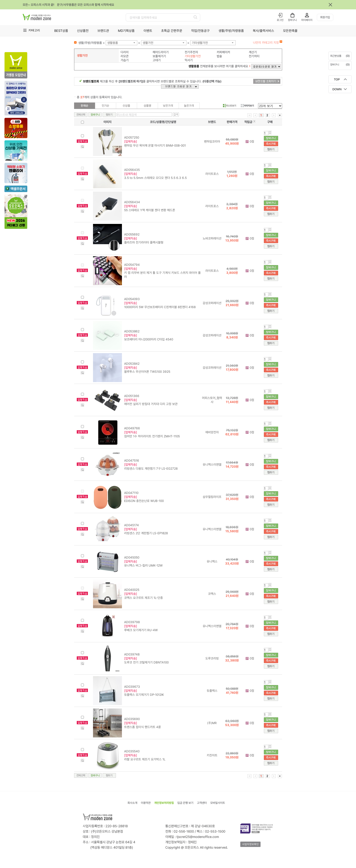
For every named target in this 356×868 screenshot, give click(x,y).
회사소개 (132, 803)
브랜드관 (103, 31)
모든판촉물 (290, 31)
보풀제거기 (159, 56)
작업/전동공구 (200, 31)
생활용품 (113, 43)
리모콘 (125, 56)
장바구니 (292, 20)
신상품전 (83, 31)
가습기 (125, 60)
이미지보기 (247, 106)
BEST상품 (61, 31)
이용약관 (146, 803)
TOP (337, 79)
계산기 (253, 52)
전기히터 (254, 56)
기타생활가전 (200, 43)
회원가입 (325, 17)
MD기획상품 (126, 31)
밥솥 (219, 56)
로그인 (280, 20)
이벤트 (148, 31)
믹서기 (189, 60)
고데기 (157, 60)
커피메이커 (223, 52)
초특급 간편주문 (172, 31)
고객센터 (202, 803)
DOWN (337, 89)
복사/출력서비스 (263, 31)
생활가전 (148, 43)
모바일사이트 (218, 803)
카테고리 (34, 30)
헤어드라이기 (161, 52)
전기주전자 (191, 52)
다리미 (125, 52)
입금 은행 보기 (185, 803)
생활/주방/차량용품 (231, 31)
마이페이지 (307, 20)
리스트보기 (230, 106)
